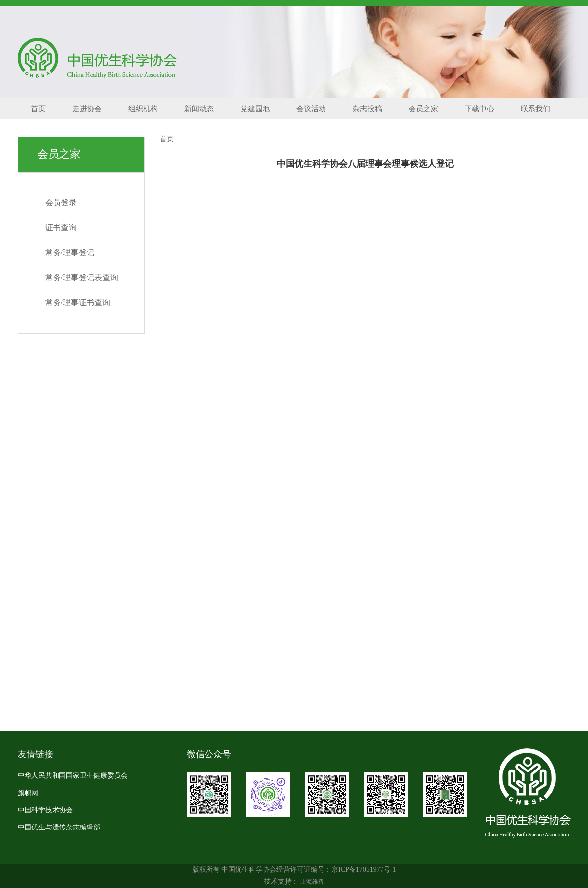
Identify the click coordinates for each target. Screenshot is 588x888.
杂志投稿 (367, 109)
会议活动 (311, 109)
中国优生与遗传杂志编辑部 (59, 827)
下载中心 (479, 109)
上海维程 (312, 882)
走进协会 (87, 109)
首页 (38, 109)
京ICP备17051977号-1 (364, 870)
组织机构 (143, 109)
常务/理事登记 (70, 252)
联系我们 (535, 109)
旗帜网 (28, 793)
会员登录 (61, 202)
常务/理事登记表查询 (82, 278)
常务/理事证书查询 (78, 303)
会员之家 (423, 109)
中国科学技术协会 (45, 810)
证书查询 (61, 227)
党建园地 (255, 109)
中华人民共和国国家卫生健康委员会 (73, 776)
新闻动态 (199, 109)
